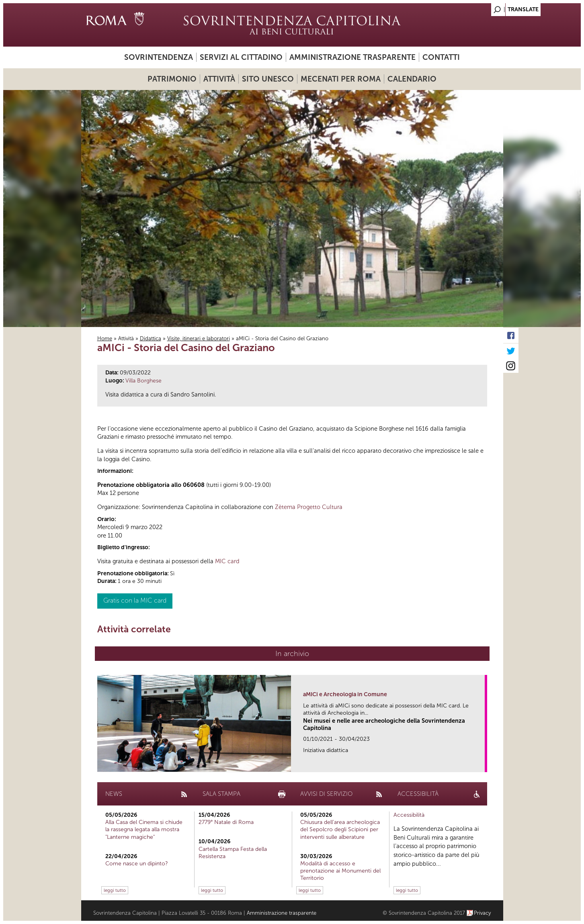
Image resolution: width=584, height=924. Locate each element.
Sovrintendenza (159, 57)
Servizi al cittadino (241, 57)
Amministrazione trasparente (352, 57)
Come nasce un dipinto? (137, 864)
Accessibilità (409, 815)
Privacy (483, 913)
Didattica (151, 338)
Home (105, 338)
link (481, 764)
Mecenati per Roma (341, 79)
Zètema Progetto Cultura (309, 507)
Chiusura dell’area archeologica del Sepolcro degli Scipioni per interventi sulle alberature (340, 829)
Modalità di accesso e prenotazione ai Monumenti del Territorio (340, 871)
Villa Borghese (143, 381)
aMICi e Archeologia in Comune (345, 694)
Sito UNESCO (268, 79)
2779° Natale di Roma (226, 822)
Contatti (441, 57)
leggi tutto (115, 890)
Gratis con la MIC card (135, 600)
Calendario (412, 79)
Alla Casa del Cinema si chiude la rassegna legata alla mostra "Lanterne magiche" (144, 829)
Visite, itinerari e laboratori (199, 338)
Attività (219, 79)
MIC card (227, 561)
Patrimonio (172, 79)
